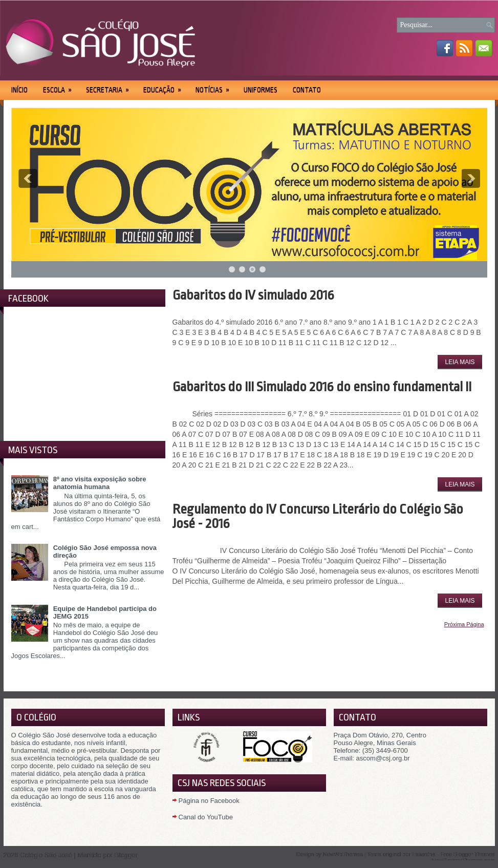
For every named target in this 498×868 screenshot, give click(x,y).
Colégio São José (46, 855)
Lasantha (424, 854)
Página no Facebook (209, 801)
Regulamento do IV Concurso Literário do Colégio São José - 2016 (318, 516)
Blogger (126, 855)
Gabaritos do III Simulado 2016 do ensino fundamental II (322, 387)
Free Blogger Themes (467, 854)
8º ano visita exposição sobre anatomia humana (100, 483)
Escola (61, 86)
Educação (166, 86)
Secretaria (111, 86)
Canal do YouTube (206, 817)
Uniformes (261, 90)
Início (19, 90)
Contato (307, 90)
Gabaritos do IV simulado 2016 (253, 295)
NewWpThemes (343, 854)
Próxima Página (464, 624)
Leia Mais (460, 362)
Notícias (216, 86)
